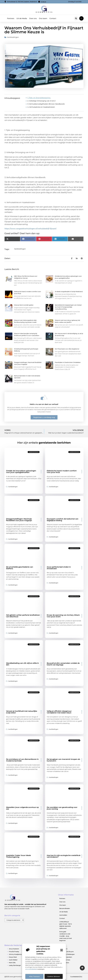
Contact (53, 18)
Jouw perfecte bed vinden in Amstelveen (59, 568)
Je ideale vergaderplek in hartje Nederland (69, 291)
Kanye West (13, 957)
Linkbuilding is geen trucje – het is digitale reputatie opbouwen (66, 925)
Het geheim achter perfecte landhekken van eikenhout (23, 616)
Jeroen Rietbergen (68, 954)
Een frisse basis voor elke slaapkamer (67, 349)
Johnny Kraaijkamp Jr (16, 954)
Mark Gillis (12, 963)
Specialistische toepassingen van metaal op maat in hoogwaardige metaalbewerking (68, 307)
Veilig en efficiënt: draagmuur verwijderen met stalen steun (59, 712)
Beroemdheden (65, 908)
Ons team (43, 18)
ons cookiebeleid (31, 969)
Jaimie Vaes (66, 960)
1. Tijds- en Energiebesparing (39, 98)
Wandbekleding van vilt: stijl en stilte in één (22, 664)
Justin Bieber (13, 960)
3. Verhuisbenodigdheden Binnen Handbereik (46, 104)
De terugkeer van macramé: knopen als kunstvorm (63, 760)
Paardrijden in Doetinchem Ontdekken (68, 362)
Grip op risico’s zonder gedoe (24, 305)
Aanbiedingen (13, 37)
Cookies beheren (54, 976)
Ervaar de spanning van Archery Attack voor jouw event (63, 616)
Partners (11, 18)
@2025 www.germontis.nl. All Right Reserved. (21, 977)
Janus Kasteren (14, 949)
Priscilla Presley (14, 952)
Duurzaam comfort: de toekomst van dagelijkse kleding (63, 520)
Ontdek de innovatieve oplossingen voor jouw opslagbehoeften (21, 472)
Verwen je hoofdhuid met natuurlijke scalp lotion (22, 712)
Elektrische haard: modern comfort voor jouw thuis (62, 472)
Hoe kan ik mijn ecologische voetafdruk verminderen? (64, 856)
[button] (62, 950)
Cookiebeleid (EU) (76, 977)
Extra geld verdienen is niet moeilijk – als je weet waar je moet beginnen (66, 936)
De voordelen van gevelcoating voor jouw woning (62, 808)
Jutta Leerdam (67, 957)
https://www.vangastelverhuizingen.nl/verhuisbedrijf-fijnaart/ (31, 229)
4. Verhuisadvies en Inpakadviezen (41, 107)
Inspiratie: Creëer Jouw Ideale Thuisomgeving (18, 856)
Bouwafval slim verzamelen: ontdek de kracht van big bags (63, 664)
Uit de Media (22, 18)
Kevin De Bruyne (68, 952)
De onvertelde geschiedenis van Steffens (20, 568)
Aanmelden (63, 915)
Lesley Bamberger (15, 965)
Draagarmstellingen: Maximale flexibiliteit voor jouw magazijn (19, 520)
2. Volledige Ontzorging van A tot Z (42, 101)
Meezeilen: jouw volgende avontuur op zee (22, 808)
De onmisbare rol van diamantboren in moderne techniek (22, 760)
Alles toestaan (34, 976)
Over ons (33, 18)
